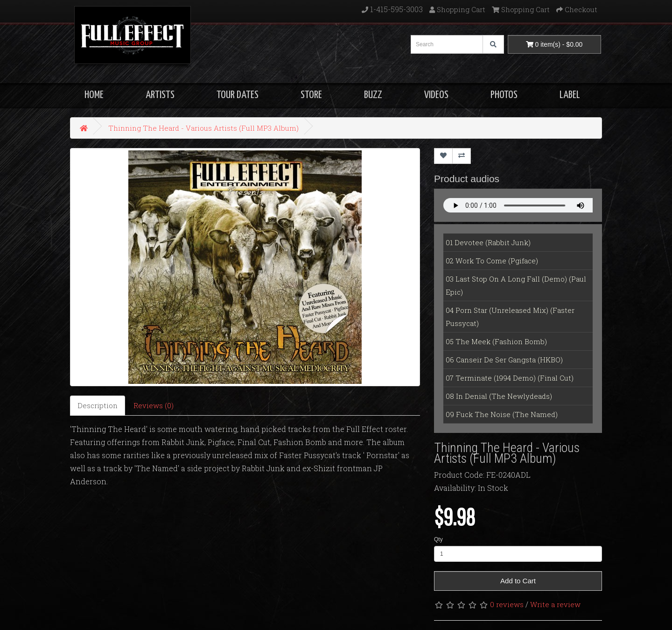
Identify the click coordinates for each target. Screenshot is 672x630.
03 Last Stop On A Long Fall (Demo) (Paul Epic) (516, 285)
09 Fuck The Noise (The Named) (502, 414)
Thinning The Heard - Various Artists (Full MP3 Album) (203, 128)
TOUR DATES (238, 95)
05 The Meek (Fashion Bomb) (496, 341)
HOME (94, 95)
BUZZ (373, 95)
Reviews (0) (154, 405)
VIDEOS (436, 95)
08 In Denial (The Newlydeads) (499, 396)
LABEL (570, 95)
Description (98, 405)
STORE (311, 95)
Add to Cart (518, 581)
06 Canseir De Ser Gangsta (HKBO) (504, 360)
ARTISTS (160, 95)
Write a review (555, 604)
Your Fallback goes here (518, 205)
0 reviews (507, 604)
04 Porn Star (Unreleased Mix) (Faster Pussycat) (510, 317)
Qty (438, 539)
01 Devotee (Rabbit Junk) (488, 242)
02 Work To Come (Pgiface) (492, 261)
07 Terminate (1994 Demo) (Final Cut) (510, 378)
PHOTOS (504, 95)
